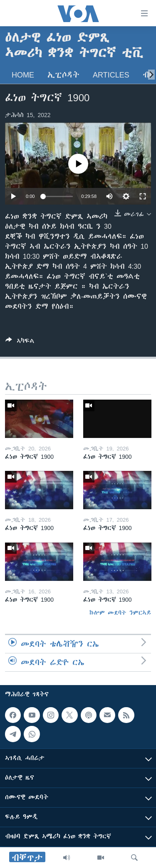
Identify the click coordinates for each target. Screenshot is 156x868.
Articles (111, 75)
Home (23, 75)
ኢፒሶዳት (63, 75)
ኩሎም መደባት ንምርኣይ (120, 613)
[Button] (20, 342)
